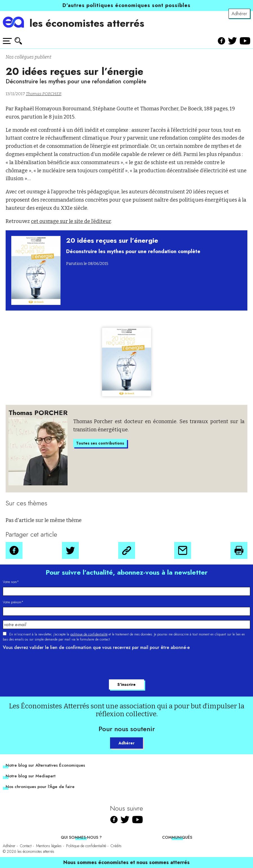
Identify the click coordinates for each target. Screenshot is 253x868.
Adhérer (239, 14)
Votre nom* (11, 582)
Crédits (116, 846)
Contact (26, 846)
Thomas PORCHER (44, 94)
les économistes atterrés (87, 23)
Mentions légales (49, 846)
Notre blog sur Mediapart (31, 776)
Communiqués (177, 837)
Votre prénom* (13, 602)
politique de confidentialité (89, 634)
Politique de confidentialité (86, 846)
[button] (14, 550)
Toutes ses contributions (100, 443)
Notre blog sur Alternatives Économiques (45, 765)
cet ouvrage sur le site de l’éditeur (71, 221)
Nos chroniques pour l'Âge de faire (40, 787)
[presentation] (46, 666)
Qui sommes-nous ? (81, 837)
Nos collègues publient (28, 57)
